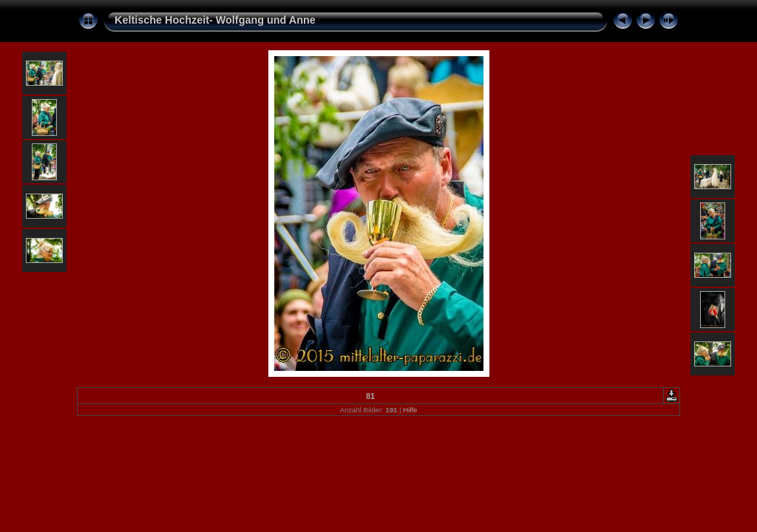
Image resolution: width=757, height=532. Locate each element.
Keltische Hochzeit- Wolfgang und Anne (215, 20)
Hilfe (410, 410)
